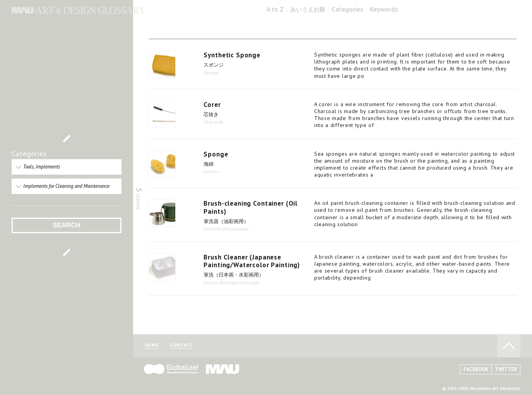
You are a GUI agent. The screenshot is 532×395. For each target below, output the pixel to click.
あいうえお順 (308, 9)
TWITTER (506, 369)
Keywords (384, 9)
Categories (347, 9)
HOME (152, 345)
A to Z (275, 9)
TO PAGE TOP (509, 346)
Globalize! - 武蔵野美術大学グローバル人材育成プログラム (171, 369)
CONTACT (181, 345)
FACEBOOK (476, 369)
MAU (223, 369)
